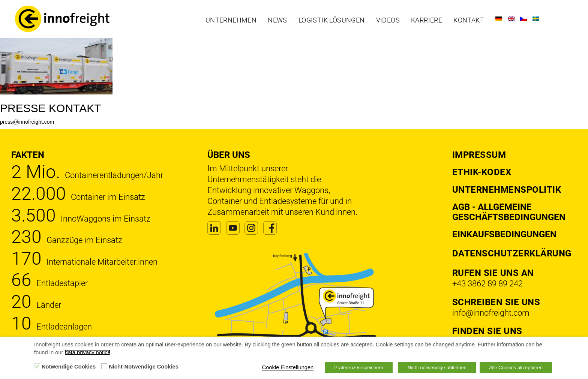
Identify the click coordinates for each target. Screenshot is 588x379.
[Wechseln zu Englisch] (511, 19)
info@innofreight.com (491, 313)
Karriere (427, 20)
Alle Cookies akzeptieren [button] (516, 368)
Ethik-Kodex (482, 172)
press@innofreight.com (27, 122)
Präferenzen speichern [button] (359, 368)
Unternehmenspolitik (507, 190)
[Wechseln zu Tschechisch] (523, 19)
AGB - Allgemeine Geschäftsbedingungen (509, 212)
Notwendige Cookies (69, 367)
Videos (388, 20)
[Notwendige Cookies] (37, 366)
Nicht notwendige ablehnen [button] (437, 368)
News (277, 20)
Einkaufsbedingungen (504, 234)
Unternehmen (231, 20)
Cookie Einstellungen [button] (288, 367)
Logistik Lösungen (332, 20)
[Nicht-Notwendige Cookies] (104, 366)
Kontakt (469, 20)
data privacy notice (87, 352)
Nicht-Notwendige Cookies (144, 367)
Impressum (479, 155)
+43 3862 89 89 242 (487, 284)
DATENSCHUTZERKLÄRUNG (512, 253)
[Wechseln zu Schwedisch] (536, 19)
